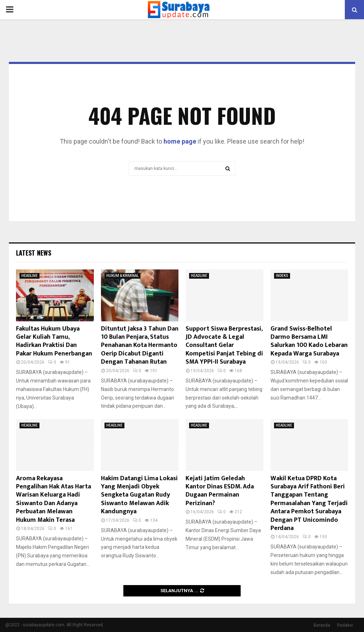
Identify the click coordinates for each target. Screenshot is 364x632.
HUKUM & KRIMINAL (122, 276)
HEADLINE (30, 276)
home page (180, 141)
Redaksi (345, 625)
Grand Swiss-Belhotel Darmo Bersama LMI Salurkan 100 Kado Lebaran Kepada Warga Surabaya (309, 341)
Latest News (34, 253)
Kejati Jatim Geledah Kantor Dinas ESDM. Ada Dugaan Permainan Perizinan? (220, 491)
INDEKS (282, 276)
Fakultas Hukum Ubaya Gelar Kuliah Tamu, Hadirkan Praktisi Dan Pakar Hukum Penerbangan (54, 341)
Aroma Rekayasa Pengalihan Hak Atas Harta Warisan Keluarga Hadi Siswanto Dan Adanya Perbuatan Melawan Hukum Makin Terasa (53, 499)
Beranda (322, 625)
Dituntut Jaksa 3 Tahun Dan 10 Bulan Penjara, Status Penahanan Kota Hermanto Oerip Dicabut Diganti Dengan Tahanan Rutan (140, 346)
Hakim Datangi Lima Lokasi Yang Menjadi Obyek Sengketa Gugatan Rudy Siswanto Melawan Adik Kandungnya (139, 495)
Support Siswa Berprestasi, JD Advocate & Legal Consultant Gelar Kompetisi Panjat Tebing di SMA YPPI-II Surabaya (224, 346)
